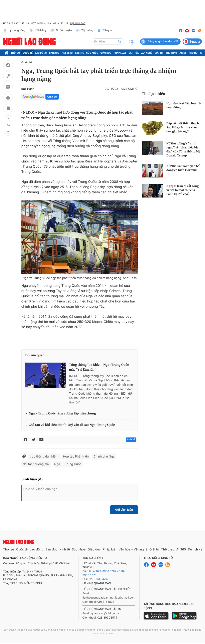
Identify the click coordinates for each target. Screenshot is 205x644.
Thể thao (171, 53)
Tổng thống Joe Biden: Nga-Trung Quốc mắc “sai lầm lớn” (99, 367)
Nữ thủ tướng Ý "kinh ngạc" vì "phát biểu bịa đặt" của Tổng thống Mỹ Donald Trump (183, 149)
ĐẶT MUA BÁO (78, 23)
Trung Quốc (73, 464)
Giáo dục (106, 53)
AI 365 (183, 53)
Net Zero (67, 53)
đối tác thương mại (36, 464)
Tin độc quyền (61, 31)
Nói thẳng (38, 31)
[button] (8, 119)
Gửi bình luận (124, 510)
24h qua (105, 31)
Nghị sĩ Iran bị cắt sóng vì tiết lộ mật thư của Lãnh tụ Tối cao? (182, 190)
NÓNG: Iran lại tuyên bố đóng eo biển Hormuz (183, 168)
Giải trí (159, 53)
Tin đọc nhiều (153, 94)
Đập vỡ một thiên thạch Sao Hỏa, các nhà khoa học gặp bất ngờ (183, 127)
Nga (57, 464)
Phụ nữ (193, 53)
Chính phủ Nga (104, 456)
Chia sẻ (52, 97)
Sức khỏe (92, 53)
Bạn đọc (54, 53)
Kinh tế (79, 53)
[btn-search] (120, 41)
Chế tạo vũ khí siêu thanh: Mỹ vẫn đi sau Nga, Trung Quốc (72, 425)
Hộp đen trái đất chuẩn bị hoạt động (184, 105)
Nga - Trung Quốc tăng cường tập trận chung (62, 414)
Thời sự (16, 53)
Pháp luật (120, 53)
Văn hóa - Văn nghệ (140, 53)
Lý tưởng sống (14, 31)
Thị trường (85, 31)
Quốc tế (28, 53)
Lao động (41, 53)
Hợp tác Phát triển (76, 456)
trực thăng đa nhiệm (44, 456)
